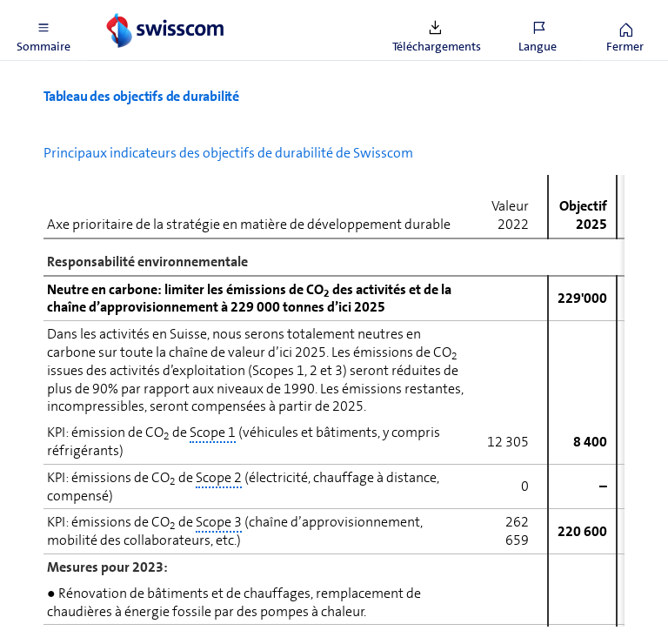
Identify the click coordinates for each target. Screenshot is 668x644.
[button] (43, 30)
